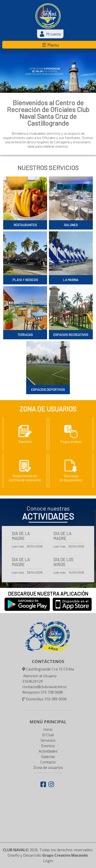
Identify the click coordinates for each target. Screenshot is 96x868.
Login (48, 861)
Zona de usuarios (48, 768)
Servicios (48, 740)
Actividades (48, 751)
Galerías (48, 757)
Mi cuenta (51, 34)
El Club (48, 735)
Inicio (48, 729)
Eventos (48, 746)
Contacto (48, 762)
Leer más (18, 546)
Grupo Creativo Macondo (65, 855)
